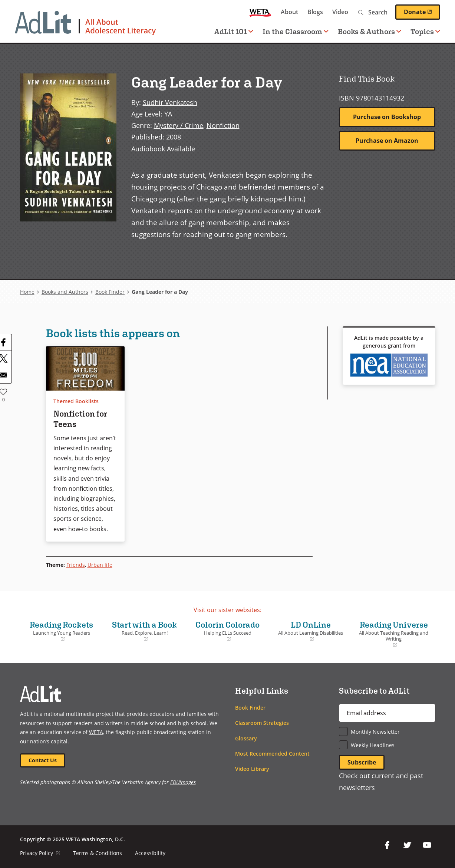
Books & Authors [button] (370, 31)
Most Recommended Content (272, 754)
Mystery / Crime (179, 125)
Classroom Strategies (262, 723)
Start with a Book (145, 631)
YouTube (427, 845)
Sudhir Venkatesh (170, 102)
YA (168, 114)
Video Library (252, 769)
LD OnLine (311, 631)
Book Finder (110, 292)
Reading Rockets (62, 631)
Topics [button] (425, 31)
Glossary (246, 738)
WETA (260, 12)
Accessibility (150, 853)
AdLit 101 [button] (234, 31)
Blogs (315, 12)
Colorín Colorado (228, 631)
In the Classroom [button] (296, 31)
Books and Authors (65, 292)
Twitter (407, 845)
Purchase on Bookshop (387, 117)
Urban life (100, 565)
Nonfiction (223, 125)
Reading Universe (394, 634)
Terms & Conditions (98, 853)
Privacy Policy (40, 853)
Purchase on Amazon (387, 141)
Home (27, 292)
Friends (76, 565)
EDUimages (183, 782)
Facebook (387, 845)
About (289, 12)
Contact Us (43, 760)
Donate (422, 12)
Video (340, 12)
